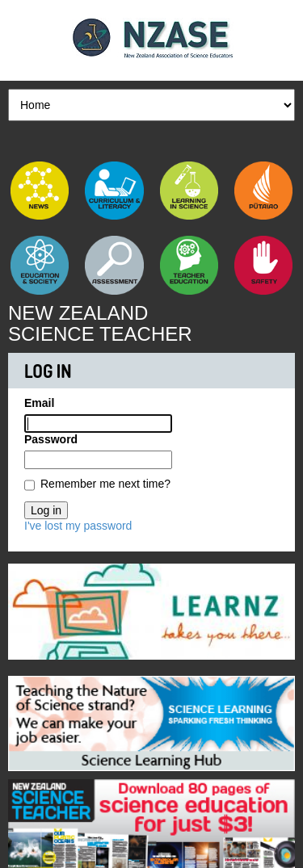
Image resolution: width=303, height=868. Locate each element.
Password (51, 439)
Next (283, 607)
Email (39, 403)
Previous (20, 607)
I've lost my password (78, 526)
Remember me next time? (105, 484)
